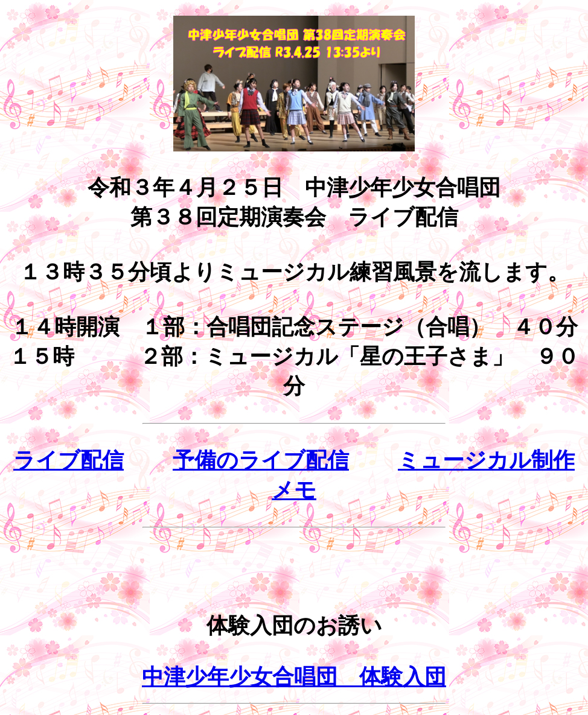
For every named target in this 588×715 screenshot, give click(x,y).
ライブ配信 (69, 460)
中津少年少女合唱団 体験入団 (294, 677)
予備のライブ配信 (261, 460)
